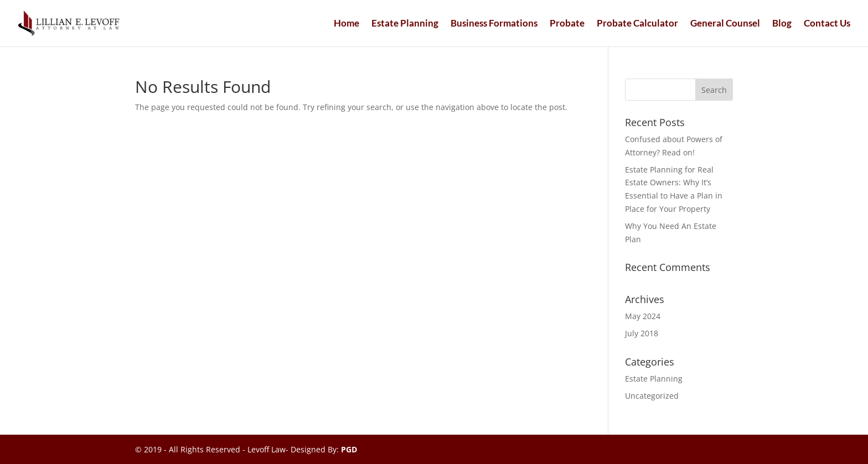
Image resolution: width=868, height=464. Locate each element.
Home (347, 24)
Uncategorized (652, 396)
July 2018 (642, 333)
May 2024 (643, 316)
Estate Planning (405, 24)
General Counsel (725, 24)
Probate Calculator (637, 24)
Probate (567, 24)
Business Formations (494, 24)
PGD (349, 449)
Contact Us (827, 24)
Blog (782, 24)
